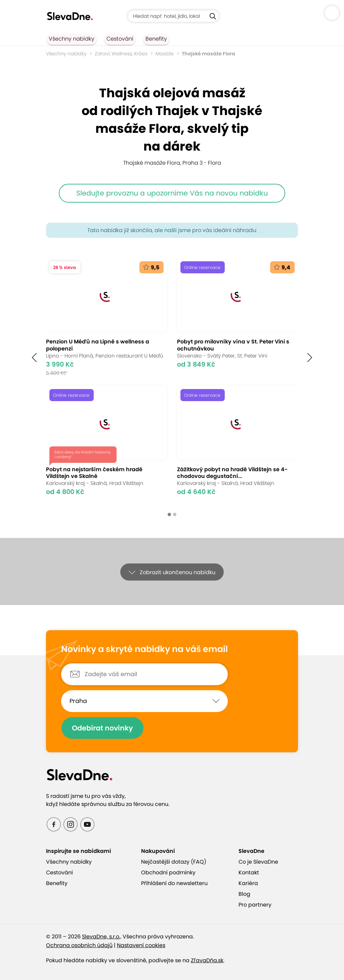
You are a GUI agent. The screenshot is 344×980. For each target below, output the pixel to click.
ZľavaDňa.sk (207, 960)
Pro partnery (255, 905)
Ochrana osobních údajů (79, 945)
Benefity (143, 39)
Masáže (165, 54)
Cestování (112, 39)
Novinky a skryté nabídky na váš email (144, 649)
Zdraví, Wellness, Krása (121, 54)
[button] (34, 357)
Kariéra (248, 883)
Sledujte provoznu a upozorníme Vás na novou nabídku (172, 193)
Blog (244, 894)
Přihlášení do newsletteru (174, 883)
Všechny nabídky (69, 39)
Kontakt (249, 873)
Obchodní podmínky (168, 873)
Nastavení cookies (141, 945)
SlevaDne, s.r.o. (101, 937)
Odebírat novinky (105, 728)
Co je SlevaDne (258, 862)
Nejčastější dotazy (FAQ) (174, 862)
